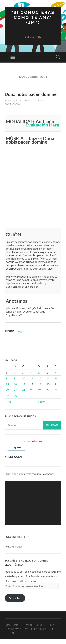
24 (23, 390)
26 (40, 390)
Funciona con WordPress (24, 625)
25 (32, 390)
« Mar (9, 402)
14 (56, 378)
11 (32, 378)
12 (40, 378)
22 (7, 390)
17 (23, 384)
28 (56, 390)
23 (15, 390)
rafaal (29, 101)
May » (42, 402)
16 (15, 384)
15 (7, 384)
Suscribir (15, 598)
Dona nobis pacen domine (31, 94)
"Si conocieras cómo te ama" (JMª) (33, 17)
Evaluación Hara (42, 125)
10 (23, 378)
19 (40, 384)
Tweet (20, 331)
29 (7, 396)
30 (15, 396)
